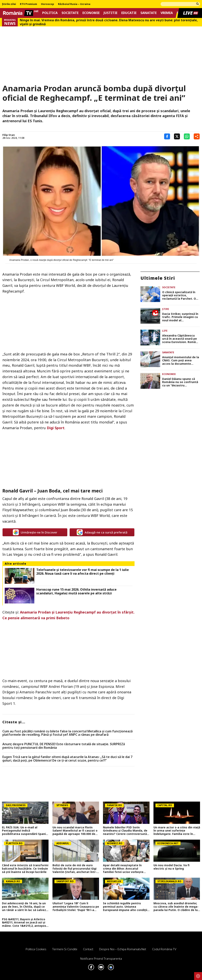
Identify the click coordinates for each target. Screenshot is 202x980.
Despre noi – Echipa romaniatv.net (123, 949)
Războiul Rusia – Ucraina (74, 4)
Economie (91, 13)
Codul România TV (164, 949)
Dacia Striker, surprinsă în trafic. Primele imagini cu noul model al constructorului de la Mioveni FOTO (180, 317)
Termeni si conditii (65, 949)
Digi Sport (56, 428)
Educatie (129, 13)
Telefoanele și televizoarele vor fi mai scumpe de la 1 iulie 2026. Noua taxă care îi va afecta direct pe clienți (83, 572)
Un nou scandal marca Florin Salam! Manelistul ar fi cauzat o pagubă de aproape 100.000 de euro (75, 831)
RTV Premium (29, 4)
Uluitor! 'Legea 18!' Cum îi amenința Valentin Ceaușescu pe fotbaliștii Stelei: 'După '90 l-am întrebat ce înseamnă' (76, 907)
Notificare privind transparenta (101, 959)
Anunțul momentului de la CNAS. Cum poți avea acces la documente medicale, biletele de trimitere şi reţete (181, 361)
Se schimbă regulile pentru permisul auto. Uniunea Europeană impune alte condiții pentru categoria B (125, 907)
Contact (88, 949)
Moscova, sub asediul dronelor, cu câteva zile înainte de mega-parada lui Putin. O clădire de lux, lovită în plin (177, 907)
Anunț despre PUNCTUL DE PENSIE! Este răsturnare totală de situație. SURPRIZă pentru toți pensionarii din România (64, 746)
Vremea (167, 13)
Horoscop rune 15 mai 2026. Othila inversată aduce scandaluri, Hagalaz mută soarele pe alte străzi (76, 591)
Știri (166, 309)
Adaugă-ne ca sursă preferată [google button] (102, 532)
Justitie (110, 13)
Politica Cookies (36, 949)
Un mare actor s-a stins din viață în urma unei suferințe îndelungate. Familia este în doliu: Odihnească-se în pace (177, 831)
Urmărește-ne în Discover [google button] (35, 532)
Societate (70, 13)
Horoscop (48, 4)
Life (165, 331)
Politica (50, 13)
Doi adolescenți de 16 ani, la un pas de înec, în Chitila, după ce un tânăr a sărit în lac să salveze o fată (25, 907)
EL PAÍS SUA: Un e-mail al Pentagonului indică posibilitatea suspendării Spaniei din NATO (25, 831)
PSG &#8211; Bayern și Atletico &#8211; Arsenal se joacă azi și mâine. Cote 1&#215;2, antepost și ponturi (25, 923)
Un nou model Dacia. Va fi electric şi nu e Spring (172, 867)
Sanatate (149, 13)
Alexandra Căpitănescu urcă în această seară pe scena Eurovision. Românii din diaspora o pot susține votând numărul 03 (181, 339)
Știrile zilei (9, 4)
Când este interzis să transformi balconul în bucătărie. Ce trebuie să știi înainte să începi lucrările (25, 869)
